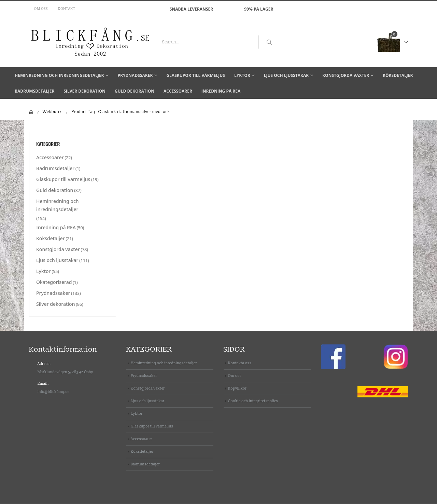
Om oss (41, 9)
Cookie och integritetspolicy (253, 401)
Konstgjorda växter (346, 75)
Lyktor (242, 75)
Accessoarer (178, 91)
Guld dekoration (135, 91)
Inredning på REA (221, 91)
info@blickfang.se (54, 392)
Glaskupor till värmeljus (196, 75)
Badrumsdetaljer (34, 91)
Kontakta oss (240, 363)
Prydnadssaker (135, 75)
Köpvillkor (237, 389)
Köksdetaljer (398, 75)
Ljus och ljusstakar (286, 75)
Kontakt (67, 9)
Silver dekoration (84, 91)
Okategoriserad (54, 283)
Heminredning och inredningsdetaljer (59, 75)
